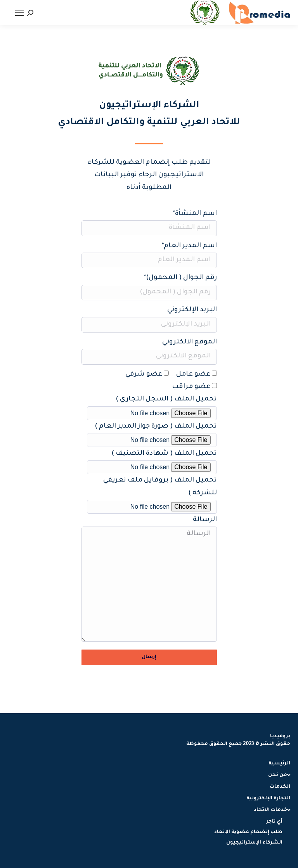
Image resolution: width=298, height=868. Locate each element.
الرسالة (149, 584)
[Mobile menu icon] (19, 13)
